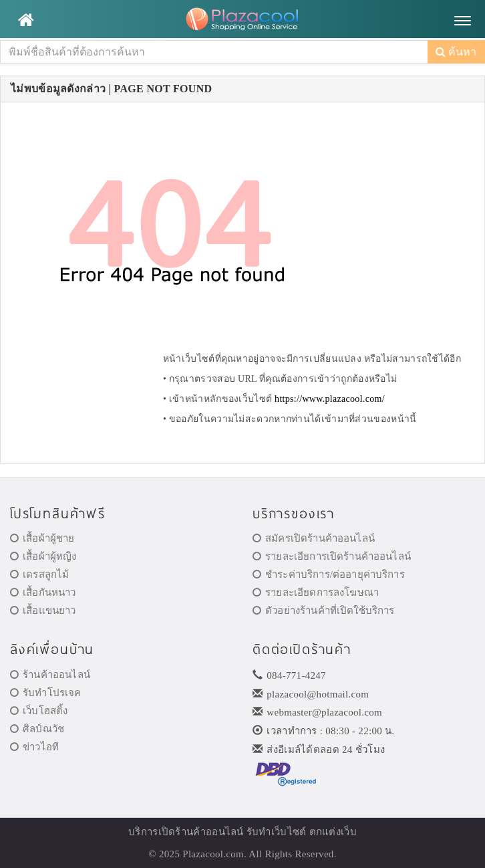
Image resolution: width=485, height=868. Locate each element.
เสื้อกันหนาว (43, 592)
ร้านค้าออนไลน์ (50, 675)
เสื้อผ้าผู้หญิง (43, 556)
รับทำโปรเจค (46, 693)
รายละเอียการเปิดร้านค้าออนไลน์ (332, 556)
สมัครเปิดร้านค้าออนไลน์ (314, 538)
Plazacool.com (213, 854)
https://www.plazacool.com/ (330, 399)
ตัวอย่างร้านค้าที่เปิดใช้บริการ (323, 611)
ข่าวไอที (34, 747)
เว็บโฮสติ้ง (39, 711)
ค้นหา (456, 52)
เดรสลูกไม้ (39, 574)
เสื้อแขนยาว (43, 611)
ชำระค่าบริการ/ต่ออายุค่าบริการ (329, 574)
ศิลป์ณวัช (37, 729)
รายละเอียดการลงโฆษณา (316, 592)
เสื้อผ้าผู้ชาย (42, 538)
